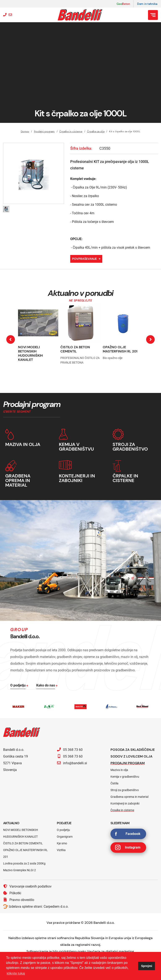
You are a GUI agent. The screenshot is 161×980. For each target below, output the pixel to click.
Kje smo (62, 843)
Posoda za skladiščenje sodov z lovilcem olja (133, 753)
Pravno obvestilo (19, 900)
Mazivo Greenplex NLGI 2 (19, 870)
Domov (25, 131)
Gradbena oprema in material (129, 797)
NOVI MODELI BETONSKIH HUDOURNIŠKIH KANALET (30, 353)
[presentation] (11, 340)
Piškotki (12, 893)
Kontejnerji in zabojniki (125, 803)
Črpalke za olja (96, 131)
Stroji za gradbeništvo (125, 790)
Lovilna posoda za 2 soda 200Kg (24, 863)
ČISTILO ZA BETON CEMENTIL (75, 349)
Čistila (114, 783)
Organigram (65, 837)
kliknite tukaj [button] (16, 973)
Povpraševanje (84, 259)
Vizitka (61, 850)
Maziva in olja (119, 770)
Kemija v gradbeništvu (125, 777)
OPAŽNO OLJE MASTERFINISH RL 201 (120, 349)
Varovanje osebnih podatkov (27, 886)
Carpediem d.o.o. (56, 907)
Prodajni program (44, 131)
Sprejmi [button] (147, 966)
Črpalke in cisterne (71, 131)
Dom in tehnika (147, 4)
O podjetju (63, 830)
